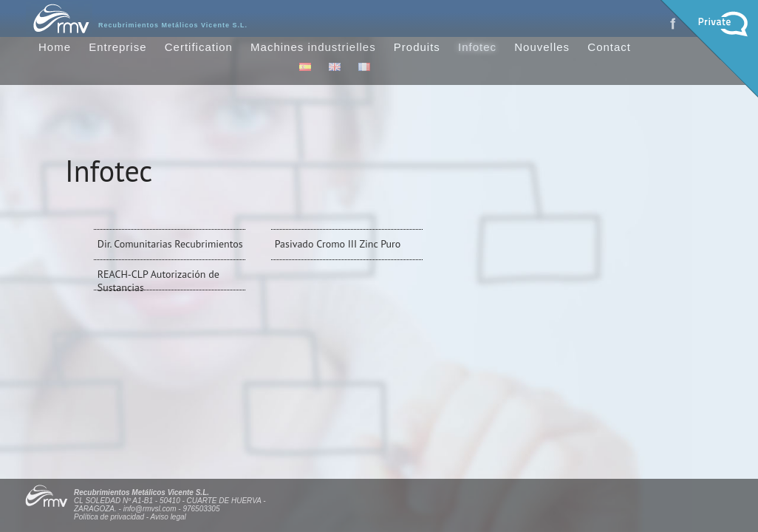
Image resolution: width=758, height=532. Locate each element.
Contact (609, 47)
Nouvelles (542, 47)
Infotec (477, 47)
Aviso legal (168, 517)
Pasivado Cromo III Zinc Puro (338, 244)
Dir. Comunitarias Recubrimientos (170, 244)
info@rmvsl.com (150, 509)
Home (55, 47)
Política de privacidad (109, 517)
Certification (199, 47)
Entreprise (117, 47)
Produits (417, 47)
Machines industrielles (313, 47)
